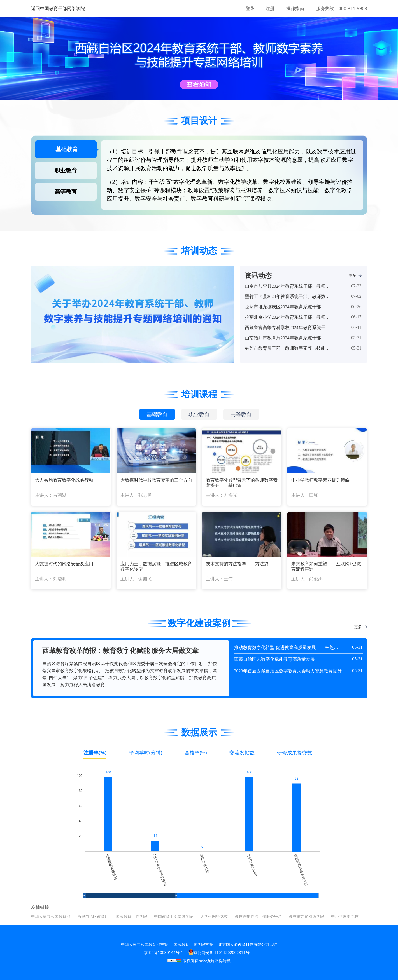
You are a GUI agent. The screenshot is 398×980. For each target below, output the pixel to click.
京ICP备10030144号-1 (163, 952)
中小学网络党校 (345, 916)
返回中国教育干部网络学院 (58, 8)
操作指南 (295, 8)
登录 (250, 8)
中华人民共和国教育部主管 (145, 944)
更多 (355, 276)
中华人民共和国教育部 (51, 916)
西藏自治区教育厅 (93, 916)
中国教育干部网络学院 (174, 916)
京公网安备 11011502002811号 (219, 952)
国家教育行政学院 (131, 916)
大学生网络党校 (214, 916)
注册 (270, 8)
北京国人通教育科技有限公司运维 (248, 944)
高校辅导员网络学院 (306, 916)
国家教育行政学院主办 (193, 944)
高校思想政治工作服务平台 (258, 916)
